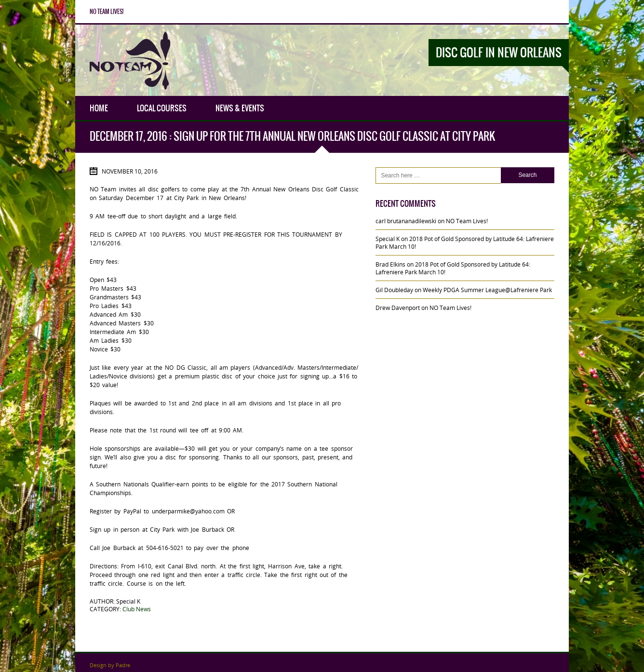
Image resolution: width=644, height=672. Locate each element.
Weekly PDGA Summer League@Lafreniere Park (487, 290)
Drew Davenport (398, 308)
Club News (137, 609)
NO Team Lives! (107, 12)
